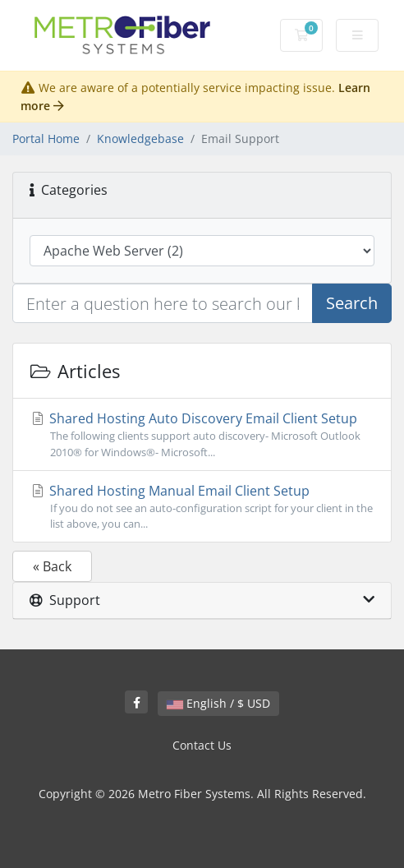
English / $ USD (218, 703)
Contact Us (202, 745)
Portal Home (46, 139)
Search (352, 303)
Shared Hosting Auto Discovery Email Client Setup (202, 434)
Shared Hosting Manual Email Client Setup (202, 507)
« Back (52, 566)
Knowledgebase (140, 139)
